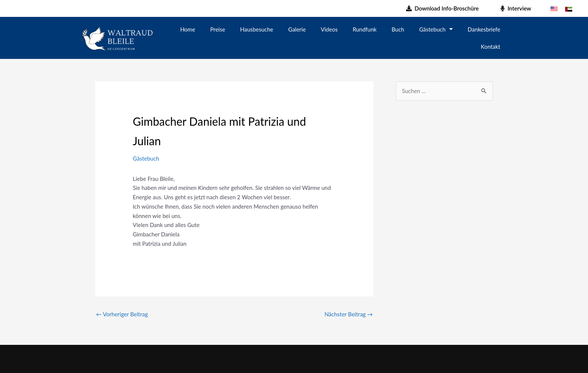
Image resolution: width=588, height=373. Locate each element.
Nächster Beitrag (349, 314)
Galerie (297, 29)
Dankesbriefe (484, 29)
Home (187, 29)
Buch (398, 29)
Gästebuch (436, 29)
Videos (329, 29)
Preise (217, 29)
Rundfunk (364, 29)
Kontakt (490, 47)
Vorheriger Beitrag (122, 314)
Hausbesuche (256, 29)
